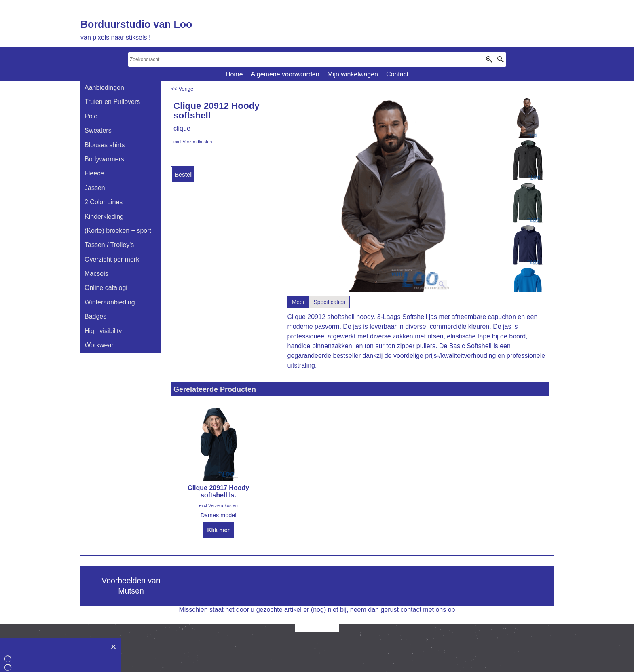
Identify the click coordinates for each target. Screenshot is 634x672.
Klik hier (218, 530)
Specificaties (329, 302)
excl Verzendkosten (193, 142)
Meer (298, 302)
